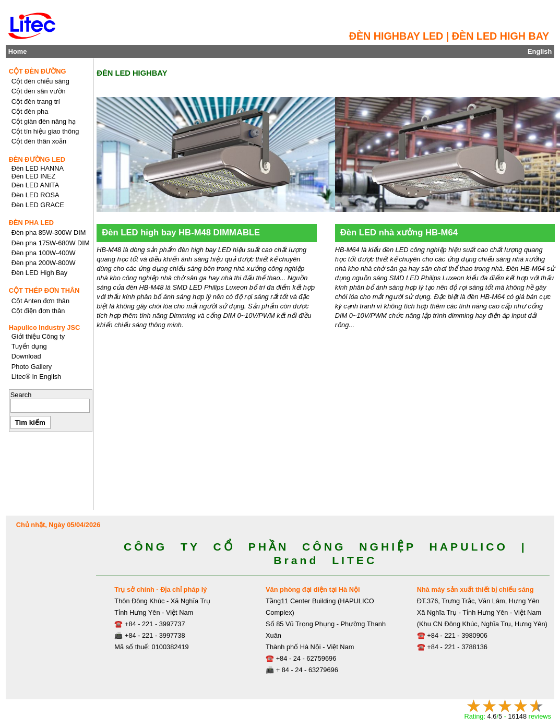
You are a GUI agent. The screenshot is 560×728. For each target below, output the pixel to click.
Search (21, 395)
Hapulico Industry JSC (45, 327)
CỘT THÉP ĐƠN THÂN (44, 290)
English (540, 51)
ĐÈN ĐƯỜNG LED (37, 159)
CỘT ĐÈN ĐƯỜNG (38, 71)
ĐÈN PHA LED (31, 223)
